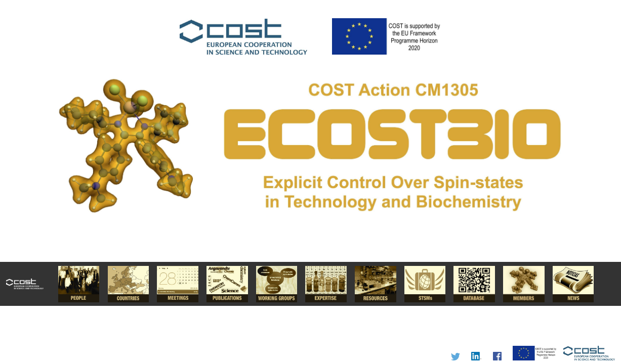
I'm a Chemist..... (310, 182)
